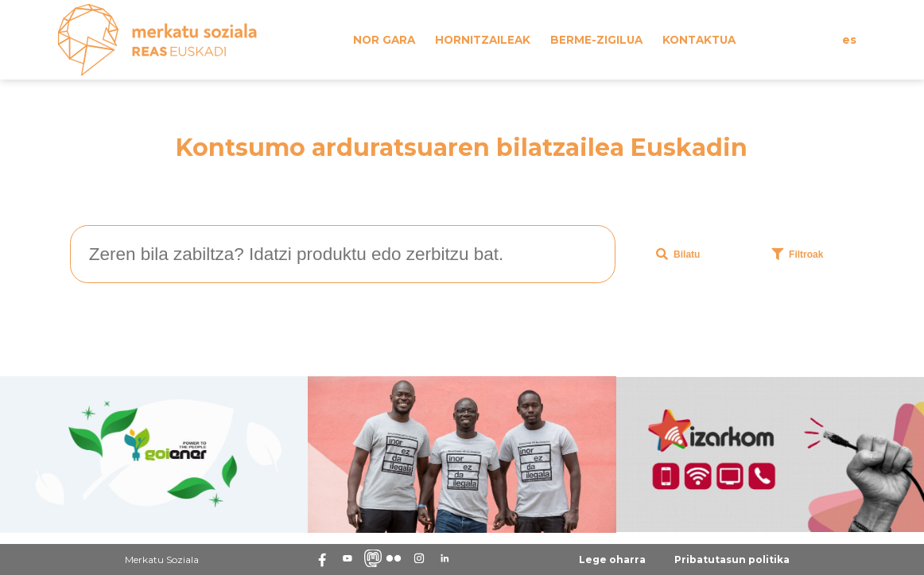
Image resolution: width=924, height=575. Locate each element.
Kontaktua (699, 40)
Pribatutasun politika (732, 559)
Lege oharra (612, 559)
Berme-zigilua (596, 40)
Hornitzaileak (483, 40)
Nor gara (384, 40)
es (849, 40)
